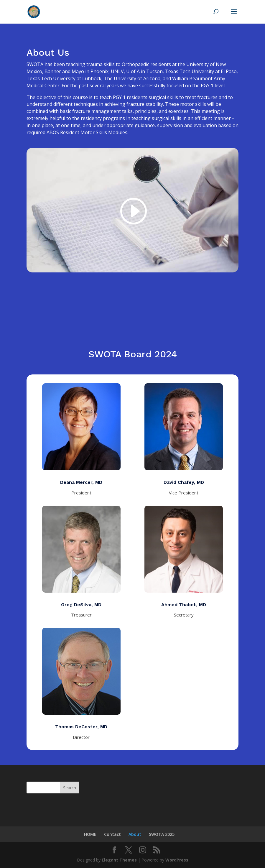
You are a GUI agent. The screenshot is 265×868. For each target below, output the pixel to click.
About (135, 834)
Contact (112, 834)
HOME (90, 834)
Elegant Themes (119, 860)
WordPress (177, 860)
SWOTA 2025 (162, 834)
